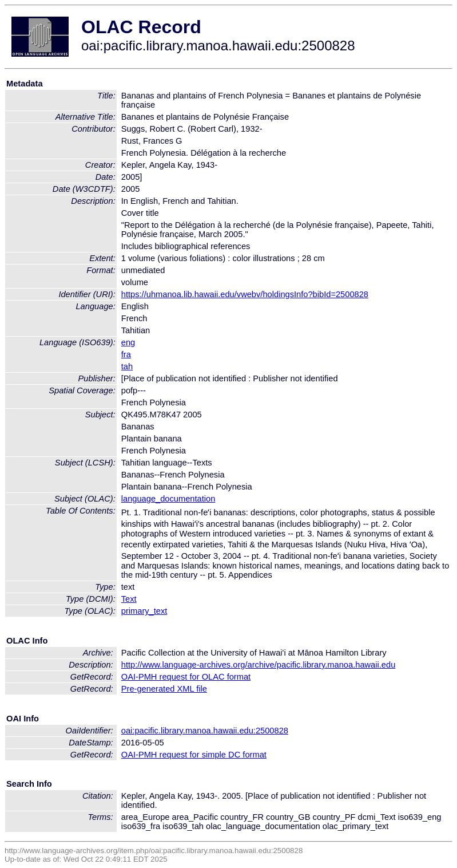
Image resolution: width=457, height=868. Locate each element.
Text (129, 599)
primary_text (144, 611)
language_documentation (168, 499)
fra (126, 354)
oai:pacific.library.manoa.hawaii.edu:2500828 (205, 731)
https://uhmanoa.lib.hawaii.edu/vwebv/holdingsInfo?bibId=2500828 (245, 294)
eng (128, 342)
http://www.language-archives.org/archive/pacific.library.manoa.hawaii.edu (259, 665)
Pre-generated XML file (164, 689)
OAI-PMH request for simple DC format (194, 755)
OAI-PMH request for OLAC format (186, 677)
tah (127, 366)
